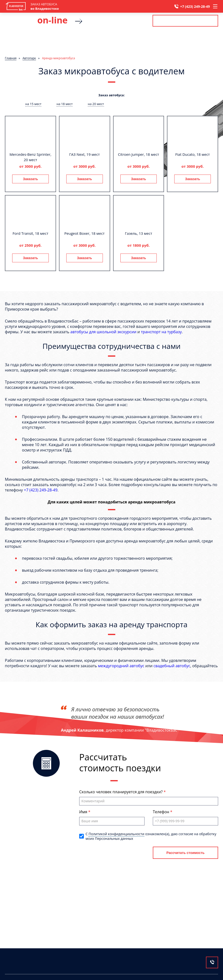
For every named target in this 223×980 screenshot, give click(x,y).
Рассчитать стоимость (185, 21)
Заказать (30, 179)
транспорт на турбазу (161, 332)
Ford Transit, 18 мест (31, 233)
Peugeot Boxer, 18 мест (84, 233)
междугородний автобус (121, 666)
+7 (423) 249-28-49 (195, 6)
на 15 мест (33, 104)
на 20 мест (96, 104)
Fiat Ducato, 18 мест (193, 154)
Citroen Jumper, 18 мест (139, 154)
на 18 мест (65, 104)
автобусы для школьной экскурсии (103, 332)
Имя (84, 812)
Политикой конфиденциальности (116, 834)
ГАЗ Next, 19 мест (84, 154)
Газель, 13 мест (139, 233)
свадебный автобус (172, 666)
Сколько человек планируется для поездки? (121, 792)
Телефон (161, 812)
